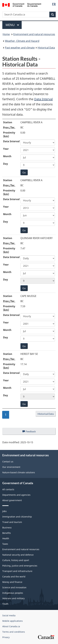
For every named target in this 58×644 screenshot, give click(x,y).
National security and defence (18, 555)
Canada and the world (14, 577)
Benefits (7, 533)
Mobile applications (13, 621)
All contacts (8, 489)
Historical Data (46, 48)
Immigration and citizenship (17, 517)
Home (6, 34)
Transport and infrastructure (17, 571)
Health (6, 538)
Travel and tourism (12, 522)
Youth (5, 604)
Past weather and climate (20, 48)
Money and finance (12, 582)
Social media (9, 615)
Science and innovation (14, 587)
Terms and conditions (14, 632)
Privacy (6, 637)
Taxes (5, 544)
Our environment (11, 467)
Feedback (32, 432)
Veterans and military (13, 598)
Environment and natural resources (34, 34)
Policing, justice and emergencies (20, 566)
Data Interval (43, 99)
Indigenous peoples (13, 593)
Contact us (8, 462)
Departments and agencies (16, 495)
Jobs (4, 511)
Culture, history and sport (16, 560)
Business (7, 528)
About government (12, 500)
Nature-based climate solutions (19, 472)
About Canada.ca (11, 626)
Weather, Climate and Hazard (22, 41)
